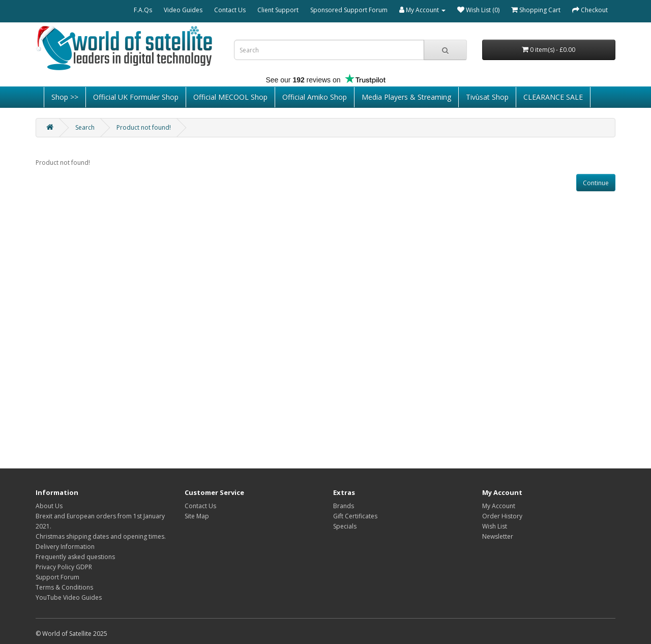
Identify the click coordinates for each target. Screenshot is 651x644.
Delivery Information (65, 547)
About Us (49, 506)
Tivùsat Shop (487, 97)
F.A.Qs (143, 10)
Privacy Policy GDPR (64, 567)
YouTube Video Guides (69, 597)
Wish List (495, 526)
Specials (345, 526)
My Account (499, 506)
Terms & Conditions (64, 587)
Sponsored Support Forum (349, 10)
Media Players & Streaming (406, 97)
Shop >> (65, 97)
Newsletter (498, 536)
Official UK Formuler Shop (136, 97)
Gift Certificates (355, 516)
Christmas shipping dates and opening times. (101, 536)
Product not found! (144, 127)
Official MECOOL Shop (230, 97)
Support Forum (57, 577)
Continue (596, 183)
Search (85, 127)
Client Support (278, 10)
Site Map (197, 516)
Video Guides (183, 10)
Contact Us (230, 10)
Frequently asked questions (75, 557)
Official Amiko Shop (315, 97)
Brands (344, 506)
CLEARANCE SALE (553, 97)
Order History (502, 516)
